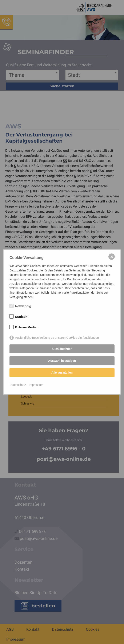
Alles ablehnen (62, 349)
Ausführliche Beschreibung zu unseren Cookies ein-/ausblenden (57, 338)
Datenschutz (18, 385)
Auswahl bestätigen (62, 361)
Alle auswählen (62, 373)
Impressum (36, 385)
